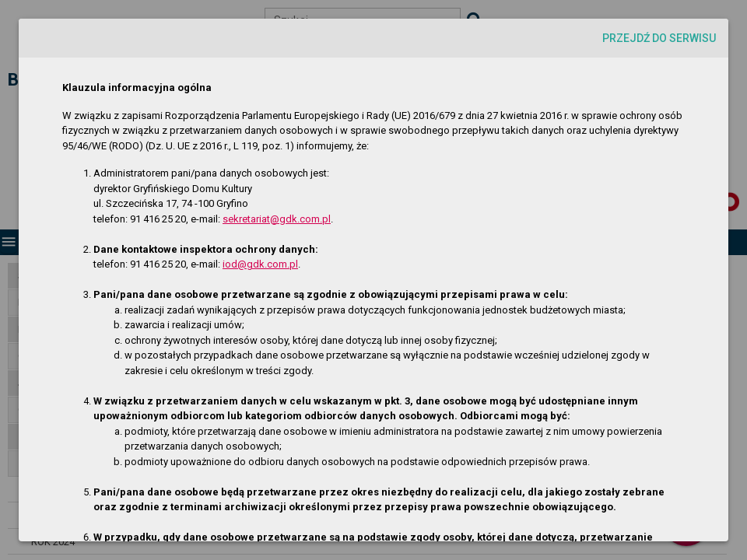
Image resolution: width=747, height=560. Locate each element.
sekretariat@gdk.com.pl (277, 219)
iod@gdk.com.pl (260, 264)
